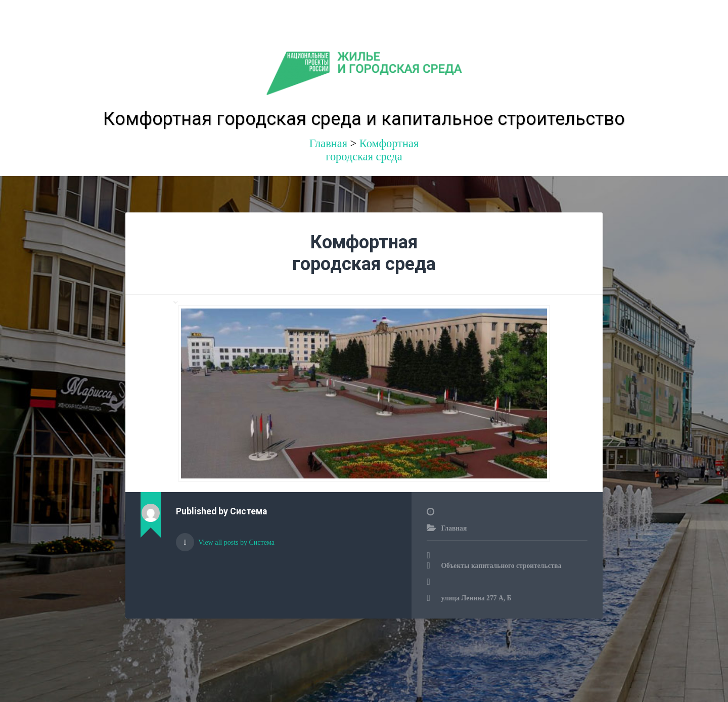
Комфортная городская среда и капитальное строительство (364, 119)
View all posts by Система (236, 542)
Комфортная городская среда (372, 150)
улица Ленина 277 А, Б (476, 598)
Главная (454, 528)
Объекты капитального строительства (501, 566)
